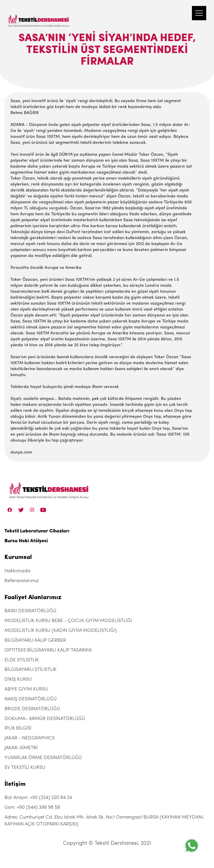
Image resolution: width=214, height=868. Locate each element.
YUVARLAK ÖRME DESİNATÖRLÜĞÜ (43, 758)
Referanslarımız (22, 581)
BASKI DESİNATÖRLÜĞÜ (30, 611)
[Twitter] (21, 510)
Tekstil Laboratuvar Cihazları (37, 531)
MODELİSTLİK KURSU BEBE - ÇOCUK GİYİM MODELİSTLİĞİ (68, 621)
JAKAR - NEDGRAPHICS (30, 738)
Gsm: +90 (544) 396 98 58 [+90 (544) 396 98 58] (32, 808)
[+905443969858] (192, 846)
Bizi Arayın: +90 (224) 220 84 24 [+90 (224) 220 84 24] (38, 798)
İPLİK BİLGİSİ (18, 728)
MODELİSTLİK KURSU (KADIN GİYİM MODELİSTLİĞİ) (61, 631)
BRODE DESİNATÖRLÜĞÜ (32, 709)
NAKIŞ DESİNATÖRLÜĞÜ (31, 699)
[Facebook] (10, 510)
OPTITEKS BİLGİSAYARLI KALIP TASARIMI (48, 650)
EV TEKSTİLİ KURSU (25, 768)
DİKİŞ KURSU (18, 680)
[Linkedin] (43, 510)
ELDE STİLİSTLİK (22, 660)
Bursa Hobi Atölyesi (26, 541)
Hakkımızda (17, 571)
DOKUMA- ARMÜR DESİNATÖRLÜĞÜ (45, 719)
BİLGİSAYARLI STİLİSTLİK (30, 670)
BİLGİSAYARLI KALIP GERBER (35, 641)
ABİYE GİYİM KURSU (26, 689)
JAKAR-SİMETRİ (21, 748)
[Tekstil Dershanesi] (39, 15)
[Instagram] (32, 510)
